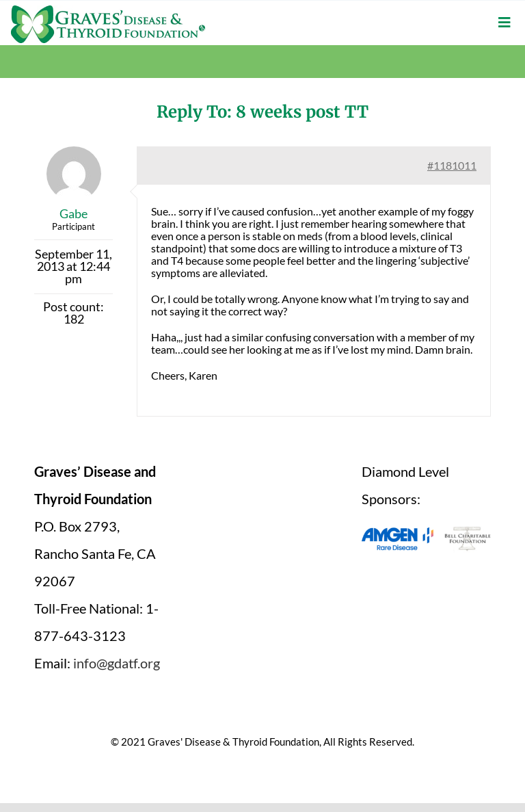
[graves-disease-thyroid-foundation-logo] (108, 10)
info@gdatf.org (117, 663)
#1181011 (452, 165)
